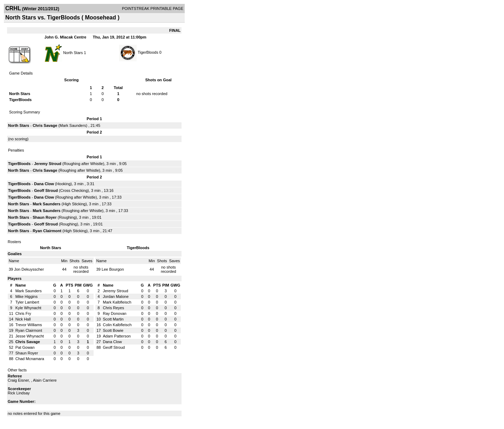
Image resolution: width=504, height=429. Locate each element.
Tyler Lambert (27, 302)
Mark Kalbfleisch (117, 302)
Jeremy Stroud (48, 164)
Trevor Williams (28, 325)
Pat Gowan (25, 347)
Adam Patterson (117, 336)
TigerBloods (148, 52)
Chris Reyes (113, 308)
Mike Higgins (26, 296)
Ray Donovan (115, 313)
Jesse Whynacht (29, 336)
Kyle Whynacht (28, 308)
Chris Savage (45, 125)
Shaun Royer (45, 217)
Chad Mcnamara (29, 359)
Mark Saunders (73, 125)
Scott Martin (113, 319)
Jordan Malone (116, 296)
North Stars (73, 52)
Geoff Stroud (46, 190)
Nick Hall (23, 319)
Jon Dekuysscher (29, 269)
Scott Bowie (113, 330)
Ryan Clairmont (47, 231)
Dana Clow (44, 184)
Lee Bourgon (113, 269)
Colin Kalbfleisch (117, 325)
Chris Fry (23, 313)
